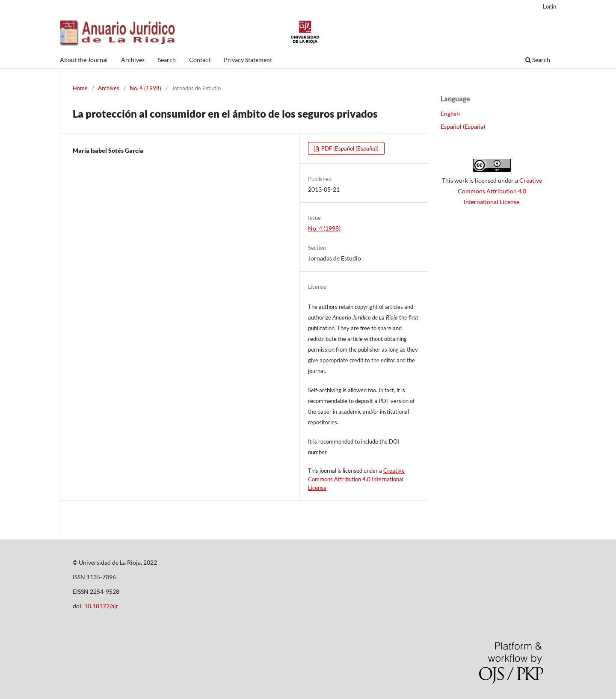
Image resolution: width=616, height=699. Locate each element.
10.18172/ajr (101, 606)
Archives (133, 60)
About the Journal (84, 60)
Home (80, 88)
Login (549, 6)
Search (167, 60)
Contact (200, 60)
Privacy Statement (248, 60)
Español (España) (463, 126)
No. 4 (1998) (145, 88)
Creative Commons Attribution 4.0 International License (356, 479)
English (450, 114)
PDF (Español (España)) (349, 148)
